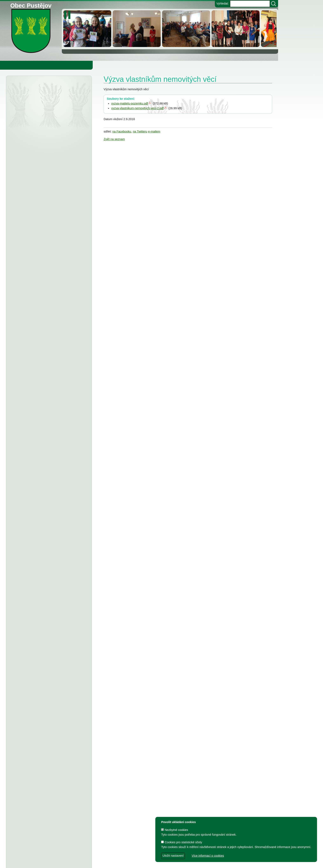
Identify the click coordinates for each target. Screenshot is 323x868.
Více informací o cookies (208, 856)
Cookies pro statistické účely (182, 842)
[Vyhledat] (274, 4)
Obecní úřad (12, 65)
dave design (117, 863)
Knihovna (70, 65)
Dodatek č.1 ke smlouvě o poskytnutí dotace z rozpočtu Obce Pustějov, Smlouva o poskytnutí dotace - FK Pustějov (45, 767)
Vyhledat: (222, 4)
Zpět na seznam (114, 139)
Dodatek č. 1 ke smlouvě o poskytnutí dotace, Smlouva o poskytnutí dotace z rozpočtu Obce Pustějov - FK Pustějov (45, 637)
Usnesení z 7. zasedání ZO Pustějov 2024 (55, 583)
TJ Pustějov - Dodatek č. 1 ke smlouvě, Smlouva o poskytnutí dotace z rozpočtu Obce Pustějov (46, 540)
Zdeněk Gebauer (173, 863)
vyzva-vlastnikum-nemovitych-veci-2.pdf (137, 108)
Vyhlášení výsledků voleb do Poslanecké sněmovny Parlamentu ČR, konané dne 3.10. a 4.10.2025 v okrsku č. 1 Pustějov (47, 162)
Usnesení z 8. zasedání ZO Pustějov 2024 (55, 528)
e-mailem (154, 131)
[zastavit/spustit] (68, 15)
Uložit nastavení (173, 856)
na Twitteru (140, 131)
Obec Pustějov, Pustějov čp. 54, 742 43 (122, 856)
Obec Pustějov (31, 5)
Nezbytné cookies (175, 830)
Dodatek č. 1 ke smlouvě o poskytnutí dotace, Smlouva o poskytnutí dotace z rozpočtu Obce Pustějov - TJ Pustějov (45, 620)
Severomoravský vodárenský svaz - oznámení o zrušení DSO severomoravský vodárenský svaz (44, 179)
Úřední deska (31, 86)
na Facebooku (122, 131)
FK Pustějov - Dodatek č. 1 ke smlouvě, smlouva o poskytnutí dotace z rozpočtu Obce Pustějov (47, 558)
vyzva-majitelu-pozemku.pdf (130, 103)
